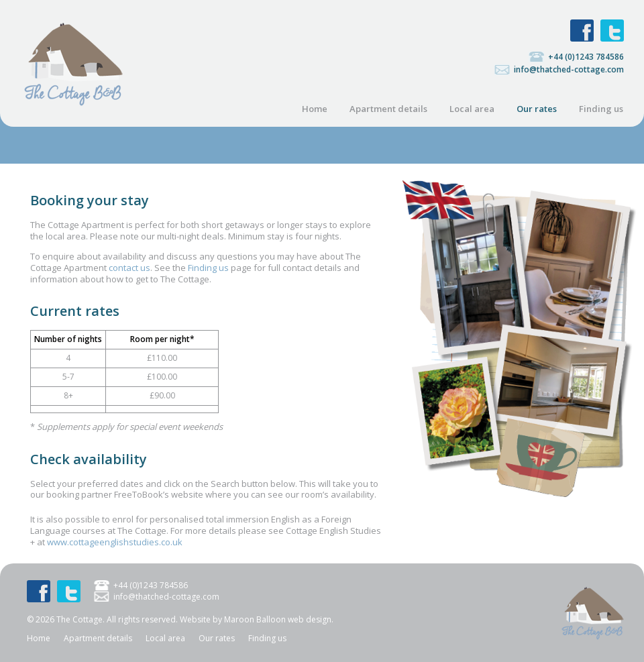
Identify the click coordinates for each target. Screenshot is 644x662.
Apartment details (388, 109)
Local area (472, 109)
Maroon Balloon (255, 619)
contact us (129, 268)
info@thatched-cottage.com (569, 69)
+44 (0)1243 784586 (586, 57)
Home (315, 109)
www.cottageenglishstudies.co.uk (115, 542)
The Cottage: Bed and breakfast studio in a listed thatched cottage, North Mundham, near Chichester (73, 64)
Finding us (601, 109)
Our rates (537, 109)
